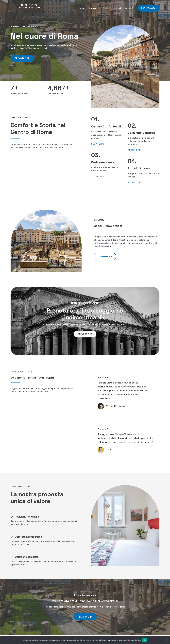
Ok (145, 640)
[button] (105, 256)
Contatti (129, 8)
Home (85, 8)
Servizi (119, 8)
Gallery (108, 8)
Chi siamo (96, 8)
